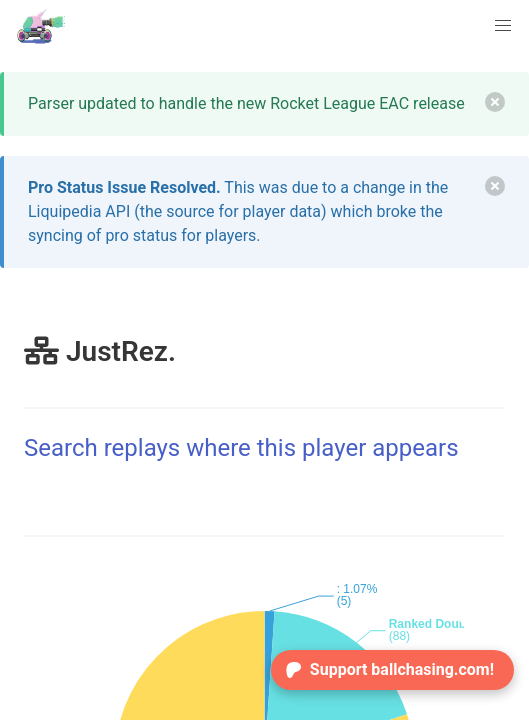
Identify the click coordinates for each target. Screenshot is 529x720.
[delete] (495, 102)
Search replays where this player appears (241, 448)
